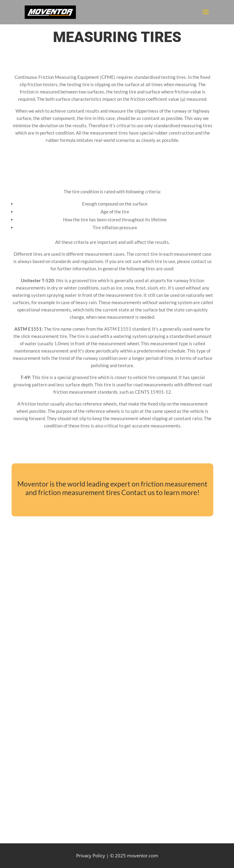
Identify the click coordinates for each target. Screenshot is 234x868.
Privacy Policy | (92, 856)
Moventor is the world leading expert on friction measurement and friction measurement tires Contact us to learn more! (112, 488)
